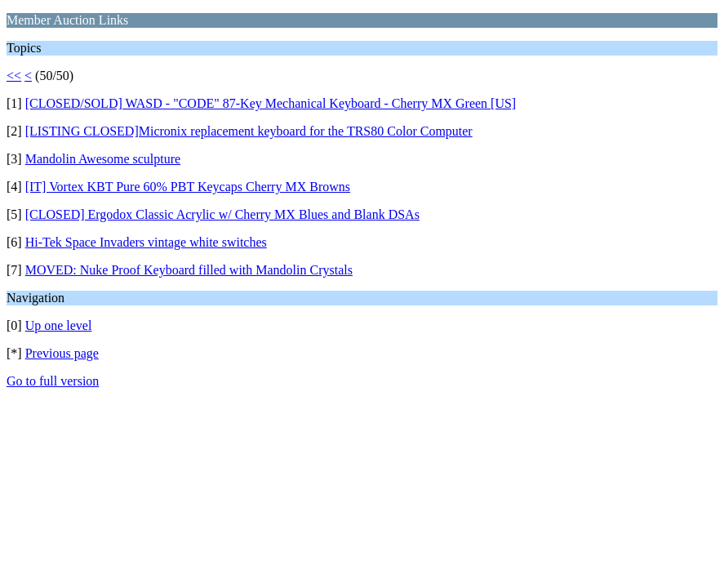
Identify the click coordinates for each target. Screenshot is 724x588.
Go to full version (53, 381)
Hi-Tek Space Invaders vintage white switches (146, 242)
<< (14, 76)
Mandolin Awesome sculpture (103, 159)
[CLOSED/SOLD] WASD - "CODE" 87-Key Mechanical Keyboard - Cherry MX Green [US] (271, 103)
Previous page (62, 353)
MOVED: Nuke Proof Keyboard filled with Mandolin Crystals (189, 270)
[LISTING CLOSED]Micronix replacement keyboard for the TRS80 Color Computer (249, 131)
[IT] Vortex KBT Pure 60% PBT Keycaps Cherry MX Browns (188, 187)
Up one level (59, 325)
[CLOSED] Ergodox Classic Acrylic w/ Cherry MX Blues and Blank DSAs (222, 214)
